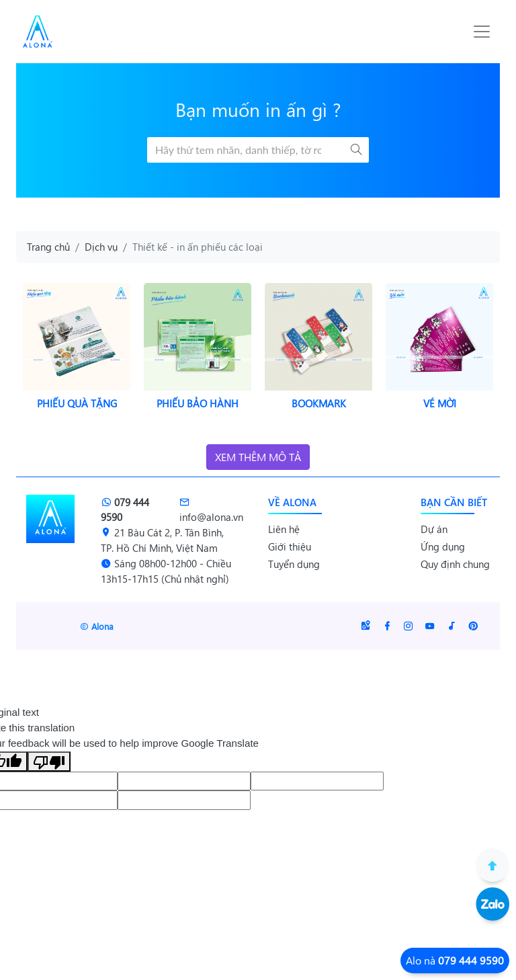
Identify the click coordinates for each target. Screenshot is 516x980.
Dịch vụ (101, 247)
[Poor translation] (49, 762)
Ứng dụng (443, 546)
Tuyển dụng (294, 564)
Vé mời (440, 403)
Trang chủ (48, 247)
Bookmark (319, 403)
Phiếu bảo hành (198, 403)
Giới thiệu (290, 546)
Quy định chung (455, 564)
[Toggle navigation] (482, 32)
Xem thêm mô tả (258, 457)
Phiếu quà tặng (77, 403)
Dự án (434, 529)
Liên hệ (284, 529)
